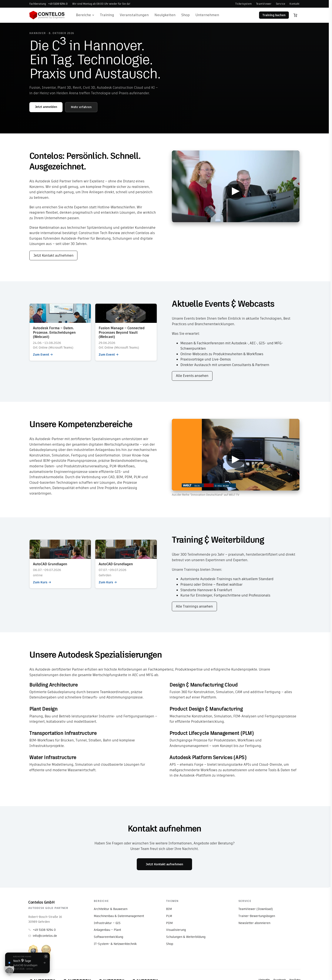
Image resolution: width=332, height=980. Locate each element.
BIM (169, 909)
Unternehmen (207, 15)
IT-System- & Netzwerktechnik (115, 944)
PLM (169, 916)
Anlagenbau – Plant (107, 930)
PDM (169, 923)
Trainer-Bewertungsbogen (257, 916)
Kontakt (294, 4)
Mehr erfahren (81, 107)
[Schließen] (46, 956)
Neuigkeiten (165, 15)
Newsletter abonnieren (254, 923)
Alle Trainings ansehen (194, 606)
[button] (9, 971)
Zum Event (60, 332)
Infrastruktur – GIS (107, 923)
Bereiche (85, 15)
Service (281, 4)
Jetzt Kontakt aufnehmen (53, 255)
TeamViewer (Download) (256, 909)
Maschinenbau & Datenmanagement (119, 916)
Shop (185, 15)
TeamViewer (264, 4)
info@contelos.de (43, 936)
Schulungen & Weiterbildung (186, 937)
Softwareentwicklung (108, 937)
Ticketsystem (244, 4)
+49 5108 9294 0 (42, 930)
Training (107, 15)
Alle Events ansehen (192, 376)
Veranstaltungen (134, 15)
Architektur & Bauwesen (111, 909)
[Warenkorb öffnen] (295, 15)
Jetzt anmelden (46, 107)
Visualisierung (176, 930)
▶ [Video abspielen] (236, 190)
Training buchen (274, 15)
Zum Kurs (60, 564)
